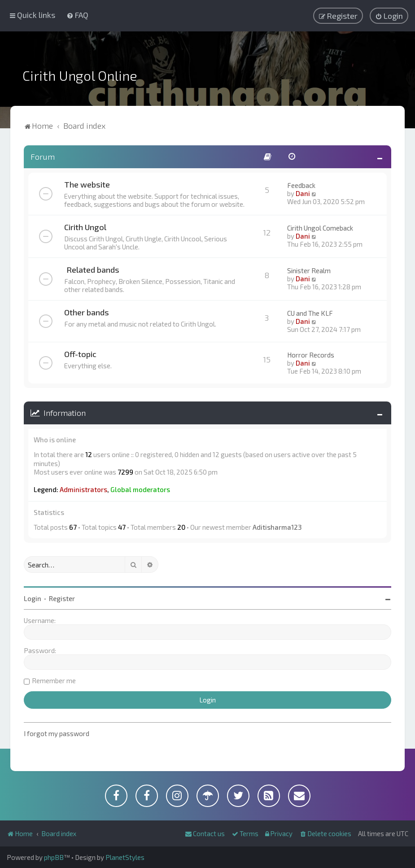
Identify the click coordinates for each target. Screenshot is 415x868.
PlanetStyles (125, 857)
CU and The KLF (310, 313)
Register (62, 598)
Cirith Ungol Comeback (320, 228)
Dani (303, 193)
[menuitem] (77, 15)
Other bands (87, 312)
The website (87, 184)
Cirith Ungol (85, 227)
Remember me (54, 680)
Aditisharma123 (277, 527)
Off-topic (80, 354)
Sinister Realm (309, 270)
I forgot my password (57, 733)
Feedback (301, 185)
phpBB (54, 857)
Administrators (83, 489)
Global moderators (140, 489)
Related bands (93, 270)
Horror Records (311, 355)
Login (33, 598)
